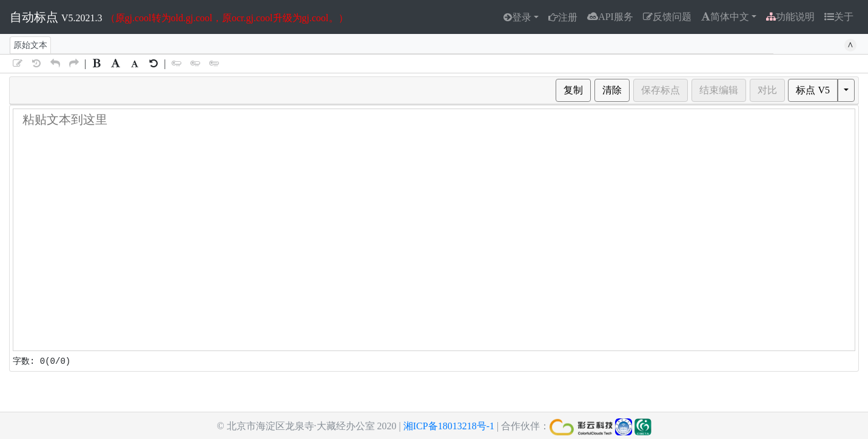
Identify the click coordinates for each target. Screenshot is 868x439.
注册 (568, 17)
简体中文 (730, 16)
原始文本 (30, 45)
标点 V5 (813, 90)
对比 (767, 90)
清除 (612, 90)
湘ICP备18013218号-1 (449, 426)
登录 (522, 17)
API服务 (610, 17)
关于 (844, 16)
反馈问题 (667, 17)
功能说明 (790, 17)
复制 (573, 90)
